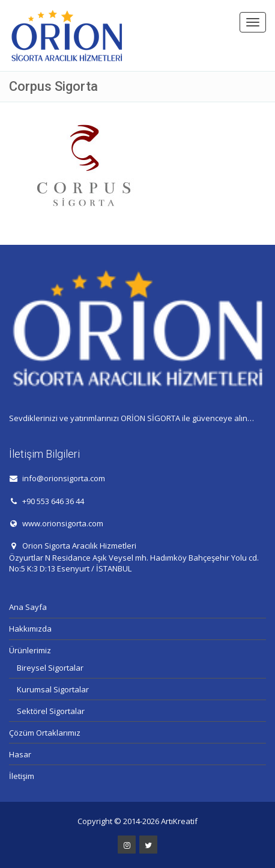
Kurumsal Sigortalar (53, 689)
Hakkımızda (30, 629)
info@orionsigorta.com (64, 478)
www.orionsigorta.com (63, 523)
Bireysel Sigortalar (50, 668)
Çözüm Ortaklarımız (45, 733)
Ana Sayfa (28, 607)
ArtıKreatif (179, 821)
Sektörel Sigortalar (51, 711)
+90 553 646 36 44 (53, 501)
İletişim (22, 776)
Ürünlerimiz (30, 650)
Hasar (20, 754)
